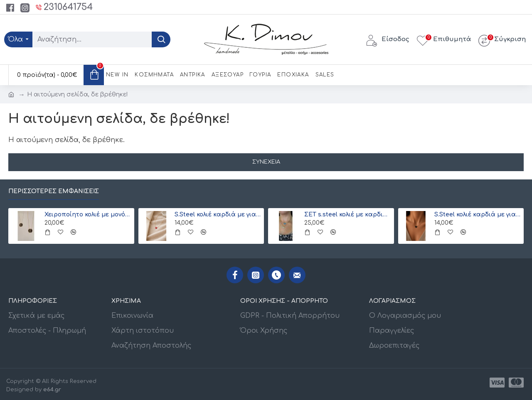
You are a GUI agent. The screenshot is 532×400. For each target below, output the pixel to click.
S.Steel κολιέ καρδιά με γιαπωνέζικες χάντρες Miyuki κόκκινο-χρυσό (218, 215)
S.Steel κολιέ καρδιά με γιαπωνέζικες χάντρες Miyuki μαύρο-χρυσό (478, 215)
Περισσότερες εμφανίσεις (54, 191)
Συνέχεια (266, 162)
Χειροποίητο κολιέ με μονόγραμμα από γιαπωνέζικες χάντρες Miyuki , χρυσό (88, 215)
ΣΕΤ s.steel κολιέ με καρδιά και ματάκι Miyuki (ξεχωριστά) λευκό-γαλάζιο (347, 215)
